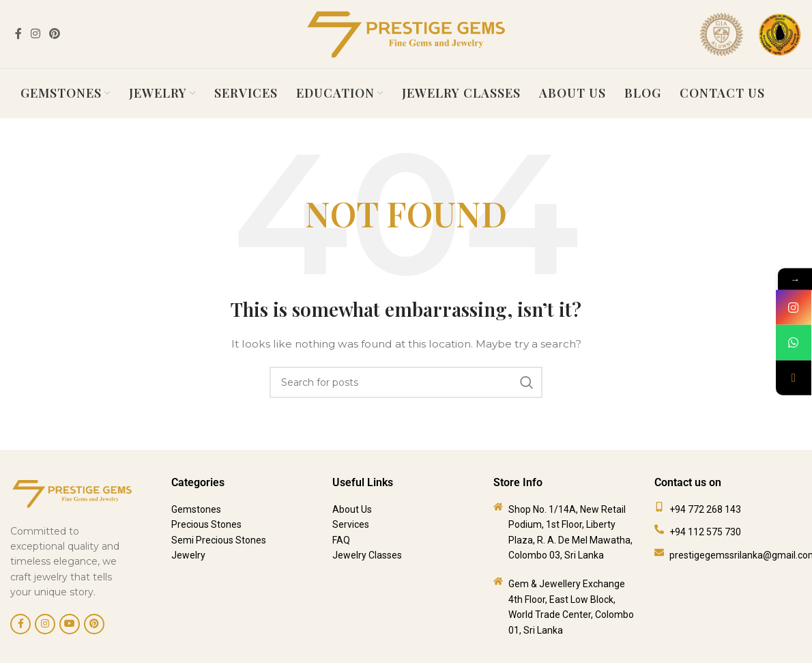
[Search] (406, 374)
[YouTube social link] (70, 615)
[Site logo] (406, 33)
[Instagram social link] (35, 34)
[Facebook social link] (18, 34)
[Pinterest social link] (55, 34)
